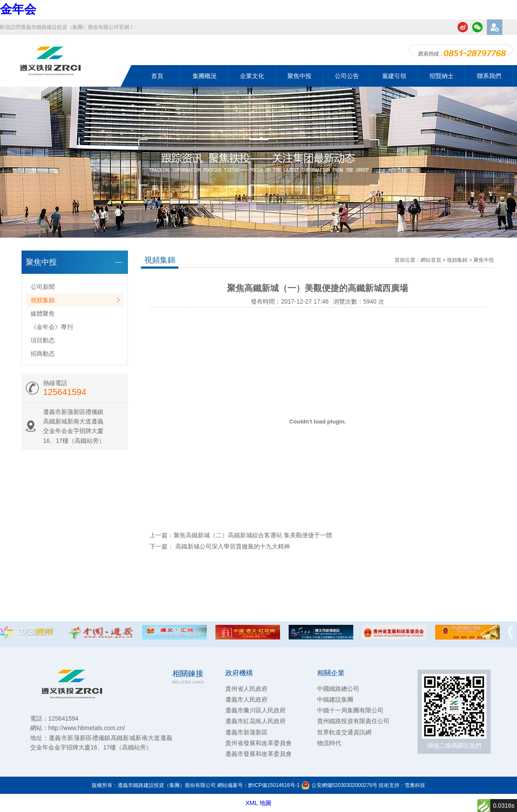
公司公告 (347, 76)
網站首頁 (431, 260)
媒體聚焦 (43, 314)
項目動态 (43, 340)
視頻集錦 (43, 300)
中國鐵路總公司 (338, 689)
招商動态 (43, 354)
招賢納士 (442, 76)
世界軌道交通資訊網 (344, 732)
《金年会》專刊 (52, 327)
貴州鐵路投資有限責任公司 (353, 721)
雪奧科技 (415, 785)
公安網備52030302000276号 (339, 785)
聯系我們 (489, 76)
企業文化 (252, 76)
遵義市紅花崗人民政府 (255, 721)
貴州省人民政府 (246, 689)
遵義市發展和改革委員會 (258, 754)
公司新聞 (43, 287)
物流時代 (329, 743)
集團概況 (205, 76)
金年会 (18, 9)
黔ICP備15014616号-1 (274, 785)
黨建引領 (394, 76)
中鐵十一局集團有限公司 (350, 710)
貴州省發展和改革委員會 (258, 743)
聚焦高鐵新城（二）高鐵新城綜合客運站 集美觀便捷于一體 (253, 535)
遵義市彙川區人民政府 (255, 710)
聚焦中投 (299, 76)
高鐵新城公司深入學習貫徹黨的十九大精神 (233, 546)
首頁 (157, 76)
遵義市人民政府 (246, 699)
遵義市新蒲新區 (246, 732)
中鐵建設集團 (335, 699)
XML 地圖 (258, 803)
